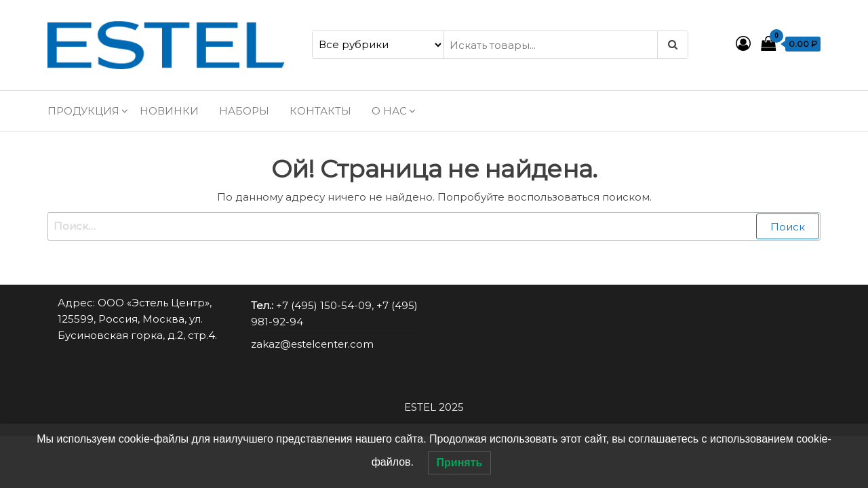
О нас (389, 111)
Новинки (169, 111)
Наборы (244, 111)
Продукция (83, 111)
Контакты (320, 111)
